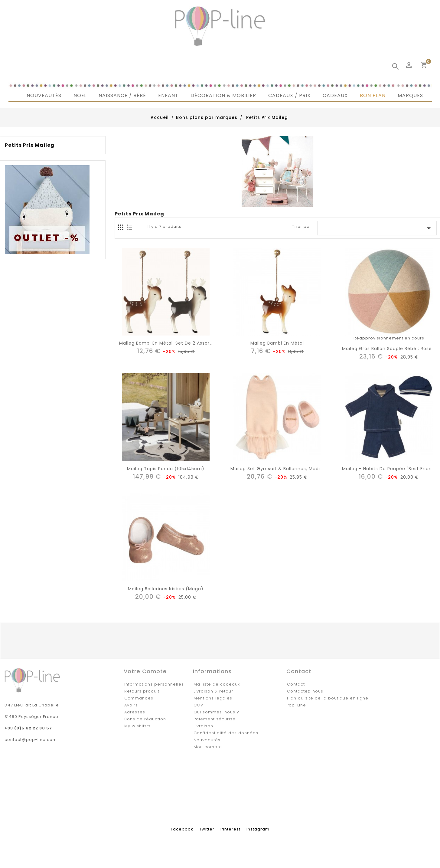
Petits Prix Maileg (30, 145)
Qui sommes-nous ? (216, 712)
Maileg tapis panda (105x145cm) (166, 469)
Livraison (203, 726)
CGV (199, 705)
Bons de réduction (145, 719)
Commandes (139, 698)
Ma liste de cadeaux (217, 684)
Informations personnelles (154, 684)
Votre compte (145, 671)
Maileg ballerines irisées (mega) (166, 589)
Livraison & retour (213, 691)
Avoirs (131, 705)
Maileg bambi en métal (277, 343)
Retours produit (142, 691)
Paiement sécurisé (215, 719)
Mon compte (208, 747)
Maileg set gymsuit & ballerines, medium (279, 469)
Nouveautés (207, 740)
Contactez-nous (305, 691)
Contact (296, 684)
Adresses (135, 712)
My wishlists (137, 726)
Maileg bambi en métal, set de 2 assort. (166, 343)
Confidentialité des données (226, 733)
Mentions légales (213, 698)
